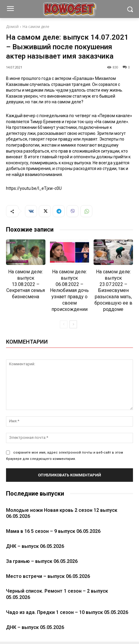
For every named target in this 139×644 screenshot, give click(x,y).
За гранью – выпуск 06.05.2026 (42, 561)
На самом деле (36, 27)
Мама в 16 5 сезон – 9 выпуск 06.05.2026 (53, 531)
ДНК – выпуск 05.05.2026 (35, 627)
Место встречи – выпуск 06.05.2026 (48, 576)
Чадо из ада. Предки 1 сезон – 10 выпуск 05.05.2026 (67, 612)
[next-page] (73, 324)
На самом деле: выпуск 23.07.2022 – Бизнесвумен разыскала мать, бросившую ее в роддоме (113, 290)
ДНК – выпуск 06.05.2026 (35, 546)
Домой (12, 27)
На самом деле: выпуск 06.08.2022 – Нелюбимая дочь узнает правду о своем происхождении (69, 290)
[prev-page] (64, 324)
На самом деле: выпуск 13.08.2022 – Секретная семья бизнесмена (26, 284)
